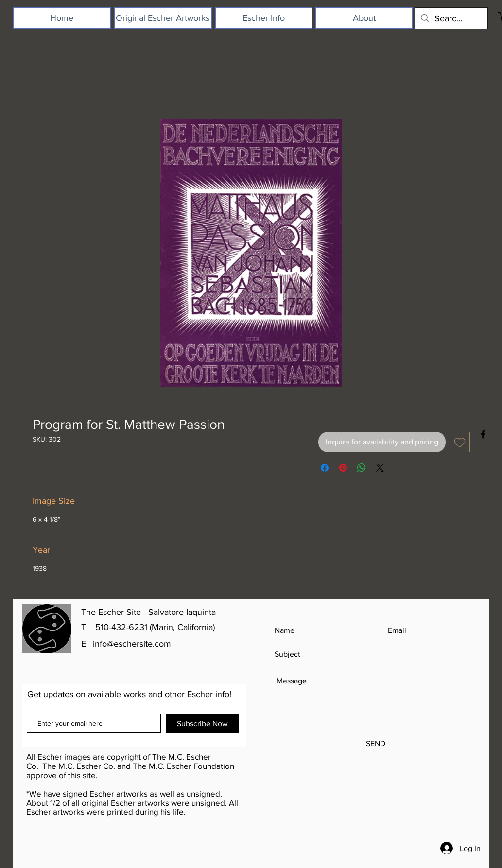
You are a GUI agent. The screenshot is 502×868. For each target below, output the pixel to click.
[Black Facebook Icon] (483, 434)
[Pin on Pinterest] (343, 468)
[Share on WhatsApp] (362, 468)
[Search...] (451, 18)
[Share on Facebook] (325, 468)
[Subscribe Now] (203, 723)
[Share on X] (380, 468)
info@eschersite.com (132, 644)
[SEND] (376, 743)
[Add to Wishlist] (460, 442)
